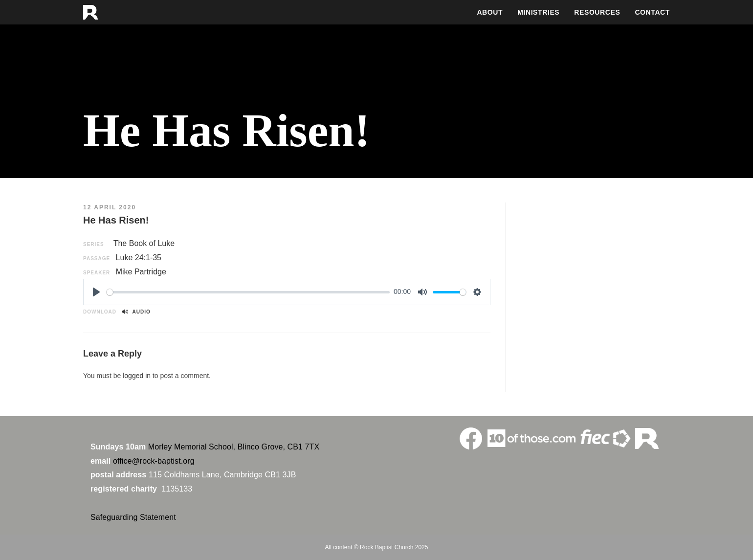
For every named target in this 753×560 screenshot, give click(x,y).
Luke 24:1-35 (139, 258)
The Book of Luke (144, 243)
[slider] (248, 292)
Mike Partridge (141, 272)
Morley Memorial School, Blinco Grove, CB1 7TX (234, 447)
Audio (136, 312)
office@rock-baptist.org (154, 461)
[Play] (96, 292)
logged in (137, 376)
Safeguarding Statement (133, 517)
